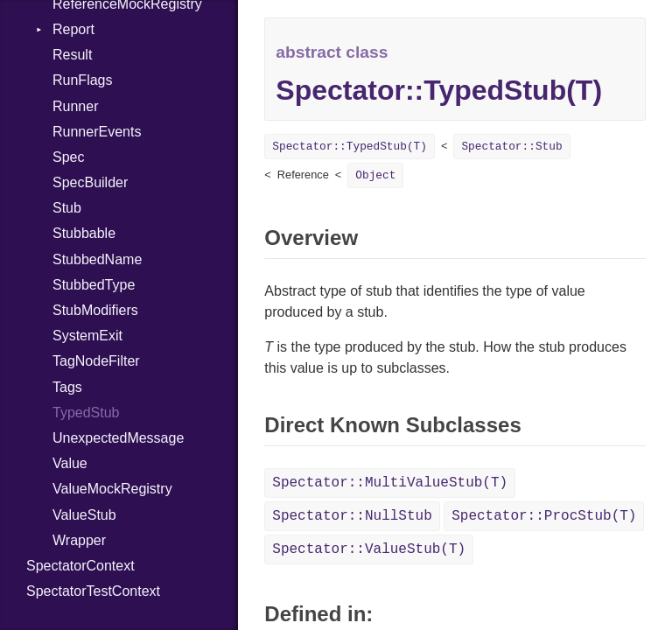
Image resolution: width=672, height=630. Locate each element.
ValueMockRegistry (112, 489)
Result (72, 55)
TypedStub (86, 413)
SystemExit (87, 336)
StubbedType (94, 285)
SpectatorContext (80, 566)
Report (73, 29)
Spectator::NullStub (352, 516)
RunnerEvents (97, 132)
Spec (68, 157)
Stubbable (84, 233)
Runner (75, 106)
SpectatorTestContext (93, 591)
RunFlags (82, 80)
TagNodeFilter (96, 361)
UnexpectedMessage (118, 438)
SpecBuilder (90, 182)
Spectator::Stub (511, 147)
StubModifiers (95, 310)
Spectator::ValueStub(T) (369, 549)
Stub (67, 208)
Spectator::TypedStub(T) (350, 147)
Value (70, 463)
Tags (67, 387)
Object (375, 175)
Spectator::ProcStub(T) (544, 516)
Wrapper (79, 540)
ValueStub (84, 515)
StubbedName (97, 259)
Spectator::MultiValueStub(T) (390, 483)
